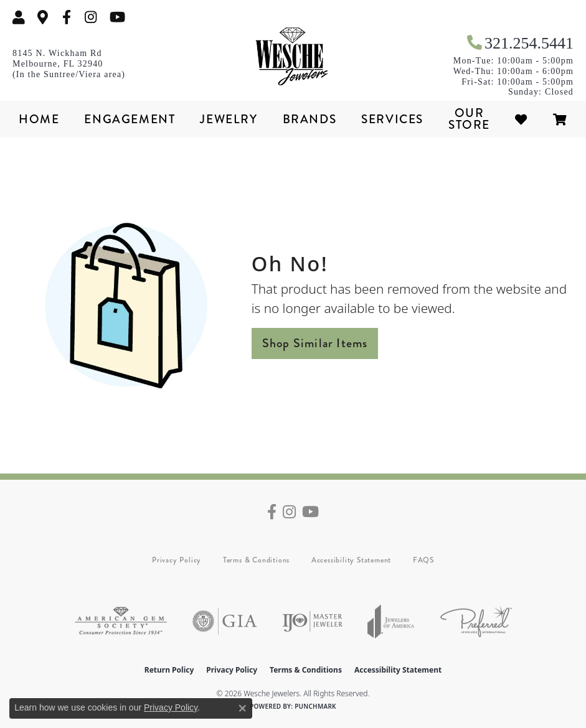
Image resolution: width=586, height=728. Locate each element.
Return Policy (169, 670)
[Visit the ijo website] (312, 621)
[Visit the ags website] (121, 621)
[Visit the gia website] (225, 621)
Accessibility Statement (351, 560)
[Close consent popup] (242, 708)
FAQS (423, 560)
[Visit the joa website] (391, 621)
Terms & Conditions (256, 560)
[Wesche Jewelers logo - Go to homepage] (293, 57)
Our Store (469, 119)
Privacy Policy (177, 560)
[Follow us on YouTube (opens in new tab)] (117, 17)
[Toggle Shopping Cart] (560, 119)
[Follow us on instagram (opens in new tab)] (91, 17)
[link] (43, 17)
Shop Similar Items (315, 343)
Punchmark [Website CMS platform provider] (315, 706)
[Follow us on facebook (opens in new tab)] (67, 17)
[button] (19, 17)
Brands (310, 119)
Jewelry (229, 119)
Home (39, 119)
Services (392, 119)
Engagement (130, 119)
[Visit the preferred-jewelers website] (476, 621)
